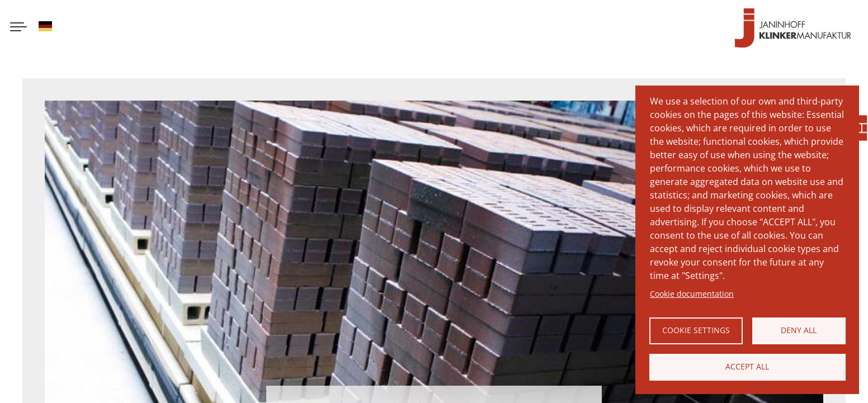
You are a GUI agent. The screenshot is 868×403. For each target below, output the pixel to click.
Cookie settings (696, 330)
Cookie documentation (692, 294)
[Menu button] (18, 28)
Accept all (747, 366)
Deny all (799, 330)
